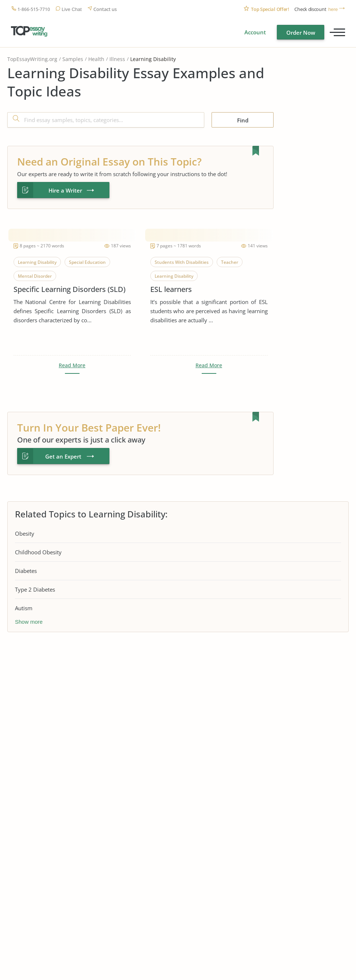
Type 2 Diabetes (35, 589)
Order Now (301, 33)
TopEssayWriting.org (32, 59)
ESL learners (171, 289)
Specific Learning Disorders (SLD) (69, 289)
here (333, 9)
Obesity (25, 533)
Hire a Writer (65, 190)
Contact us (105, 9)
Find (243, 120)
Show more (29, 622)
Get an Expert (63, 456)
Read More (72, 365)
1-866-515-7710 (34, 9)
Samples (73, 59)
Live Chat (72, 9)
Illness (117, 59)
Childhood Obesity (38, 552)
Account (255, 32)
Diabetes (26, 571)
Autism (24, 608)
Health (96, 59)
